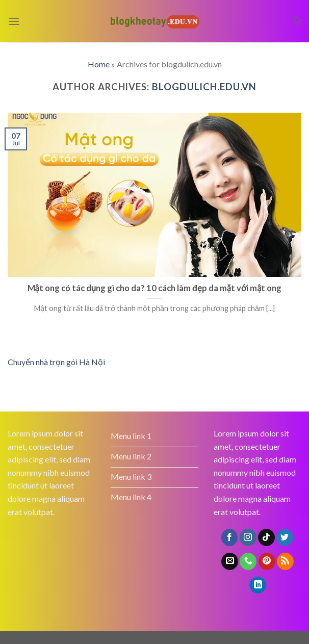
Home (99, 64)
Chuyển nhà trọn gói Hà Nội (56, 362)
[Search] (298, 21)
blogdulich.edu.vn (204, 87)
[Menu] (14, 21)
